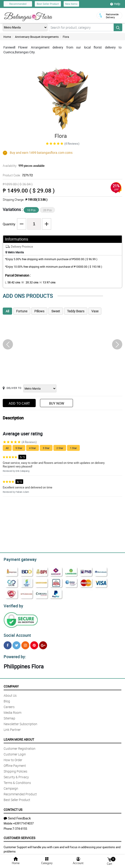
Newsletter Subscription (20, 721)
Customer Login (15, 751)
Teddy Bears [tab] (76, 311)
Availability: (22, 166)
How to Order (13, 757)
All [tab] (7, 311)
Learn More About (19, 737)
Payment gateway (18, 559)
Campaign (11, 786)
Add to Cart (19, 403)
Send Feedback (17, 815)
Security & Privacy (16, 774)
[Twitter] (16, 643)
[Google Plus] (43, 643)
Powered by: (14, 654)
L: (12, 282)
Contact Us (13, 807)
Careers (9, 704)
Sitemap (9, 715)
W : (27, 282)
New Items (71, 4)
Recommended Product (20, 791)
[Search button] (118, 27)
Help (115, 4)
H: (44, 282)
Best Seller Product (48, 4)
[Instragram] (25, 643)
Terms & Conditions (17, 780)
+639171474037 (23, 821)
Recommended (18, 4)
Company (11, 684)
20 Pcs (47, 210)
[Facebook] (8, 643)
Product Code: (17, 175)
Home (7, 37)
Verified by (13, 605)
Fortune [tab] (22, 311)
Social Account (16, 633)
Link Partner (12, 727)
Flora (66, 37)
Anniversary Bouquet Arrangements (37, 37)
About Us (10, 693)
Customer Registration (20, 746)
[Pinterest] (34, 643)
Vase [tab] (95, 311)
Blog (7, 698)
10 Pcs (31, 210)
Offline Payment (15, 763)
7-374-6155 (20, 826)
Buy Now (57, 403)
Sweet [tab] (56, 311)
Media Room (12, 710)
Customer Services (19, 835)
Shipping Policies (15, 769)
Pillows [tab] (39, 311)
